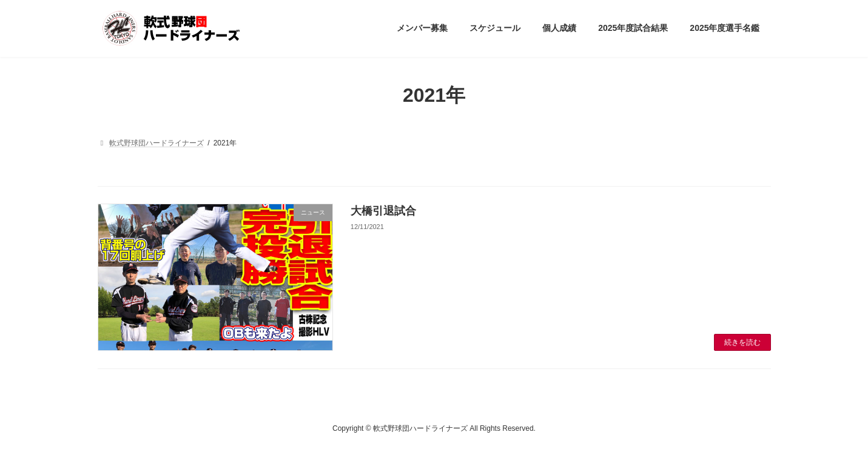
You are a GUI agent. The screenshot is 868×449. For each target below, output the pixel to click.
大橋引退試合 (383, 211)
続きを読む (742, 342)
